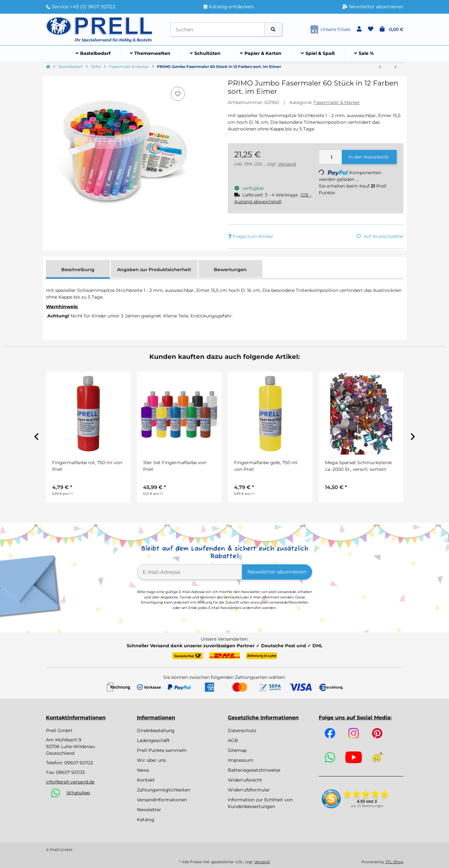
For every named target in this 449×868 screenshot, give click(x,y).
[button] (359, 29)
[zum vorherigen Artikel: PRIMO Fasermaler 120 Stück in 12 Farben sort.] (380, 67)
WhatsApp (78, 793)
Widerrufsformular (249, 790)
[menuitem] (93, 54)
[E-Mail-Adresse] (190, 572)
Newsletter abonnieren (277, 572)
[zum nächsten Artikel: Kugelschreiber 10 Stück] (396, 67)
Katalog (146, 820)
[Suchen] (217, 30)
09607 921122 (79, 763)
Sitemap (237, 750)
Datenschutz (242, 731)
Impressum (241, 760)
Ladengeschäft (153, 740)
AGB (233, 740)
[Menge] (331, 157)
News (143, 770)
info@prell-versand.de (70, 782)
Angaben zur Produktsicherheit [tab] (154, 270)
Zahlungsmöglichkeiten (164, 790)
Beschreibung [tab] (78, 270)
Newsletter (149, 810)
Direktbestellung (156, 731)
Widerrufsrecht (245, 780)
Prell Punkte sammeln (162, 750)
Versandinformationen (162, 800)
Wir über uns (151, 760)
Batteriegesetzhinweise (254, 770)
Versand (287, 164)
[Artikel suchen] (273, 30)
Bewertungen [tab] (230, 270)
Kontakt (146, 780)
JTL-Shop (394, 862)
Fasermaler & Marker (337, 102)
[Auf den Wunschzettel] (178, 94)
